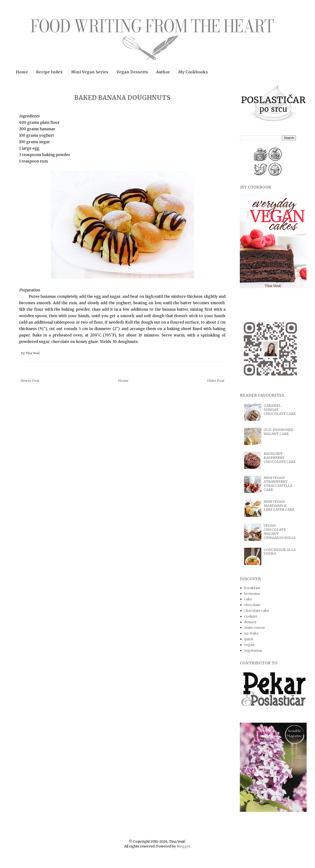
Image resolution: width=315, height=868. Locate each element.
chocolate (252, 605)
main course (255, 628)
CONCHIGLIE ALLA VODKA (280, 552)
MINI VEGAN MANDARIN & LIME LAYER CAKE (279, 506)
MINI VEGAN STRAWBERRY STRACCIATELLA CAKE (278, 484)
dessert (250, 622)
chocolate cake (257, 611)
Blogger (183, 846)
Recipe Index (49, 72)
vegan (249, 645)
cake (248, 599)
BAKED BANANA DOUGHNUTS (122, 98)
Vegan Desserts (132, 72)
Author (163, 72)
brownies (252, 594)
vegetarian (253, 651)
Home (22, 72)
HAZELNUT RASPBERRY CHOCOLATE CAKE (280, 458)
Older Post (216, 381)
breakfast (252, 588)
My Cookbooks (193, 72)
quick (249, 639)
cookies (251, 616)
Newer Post (30, 381)
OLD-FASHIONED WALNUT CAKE (278, 432)
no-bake (251, 633)
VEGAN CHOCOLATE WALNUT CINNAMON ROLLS (280, 532)
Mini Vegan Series (90, 72)
